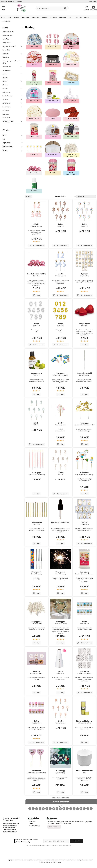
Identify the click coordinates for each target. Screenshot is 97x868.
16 (81, 809)
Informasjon (92, 1)
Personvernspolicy (34, 826)
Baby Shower (53, 17)
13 (71, 809)
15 (77, 809)
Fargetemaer (63, 17)
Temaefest (16, 17)
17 (84, 809)
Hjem (3, 21)
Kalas (9, 17)
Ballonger (87, 17)
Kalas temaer (36, 17)
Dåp (70, 17)
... (88, 809)
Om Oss (31, 824)
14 (74, 809)
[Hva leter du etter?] (52, 8)
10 (60, 809)
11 (64, 809)
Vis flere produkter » (61, 802)
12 (67, 809)
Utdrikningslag (78, 17)
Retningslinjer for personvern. (62, 846)
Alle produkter (25, 17)
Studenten (44, 17)
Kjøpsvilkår (32, 822)
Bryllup (3, 17)
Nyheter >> (20, 1)
